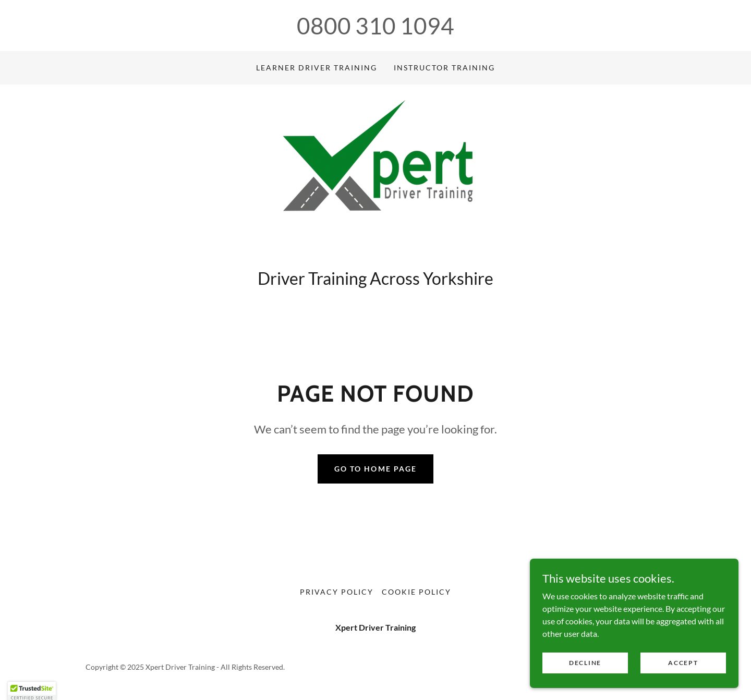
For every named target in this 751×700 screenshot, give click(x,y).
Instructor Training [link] (444, 68)
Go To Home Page (375, 469)
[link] (375, 179)
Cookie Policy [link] (416, 592)
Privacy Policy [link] (337, 592)
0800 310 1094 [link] (375, 26)
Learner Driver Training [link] (317, 68)
